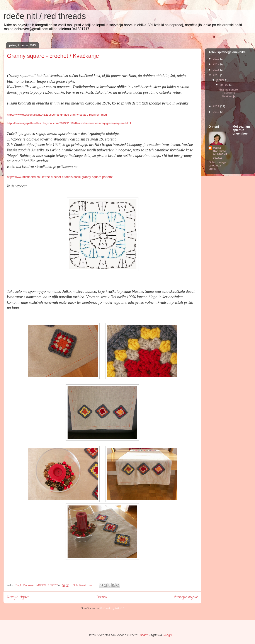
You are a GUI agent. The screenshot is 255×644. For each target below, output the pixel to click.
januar (221, 80)
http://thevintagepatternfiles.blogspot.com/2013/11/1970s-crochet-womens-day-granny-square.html (69, 123)
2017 (217, 64)
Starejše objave (186, 597)
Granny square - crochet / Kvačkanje (53, 56)
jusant (144, 635)
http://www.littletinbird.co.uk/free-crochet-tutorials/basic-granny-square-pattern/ (60, 177)
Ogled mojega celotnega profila (217, 165)
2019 (217, 59)
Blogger (167, 635)
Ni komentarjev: (83, 585)
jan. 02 (224, 85)
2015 (217, 75)
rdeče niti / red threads (45, 16)
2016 (217, 70)
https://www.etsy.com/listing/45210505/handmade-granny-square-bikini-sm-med (57, 115)
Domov (102, 597)
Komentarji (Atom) (112, 609)
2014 (217, 106)
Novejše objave (18, 597)
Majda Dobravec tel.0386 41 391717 (220, 153)
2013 (217, 112)
